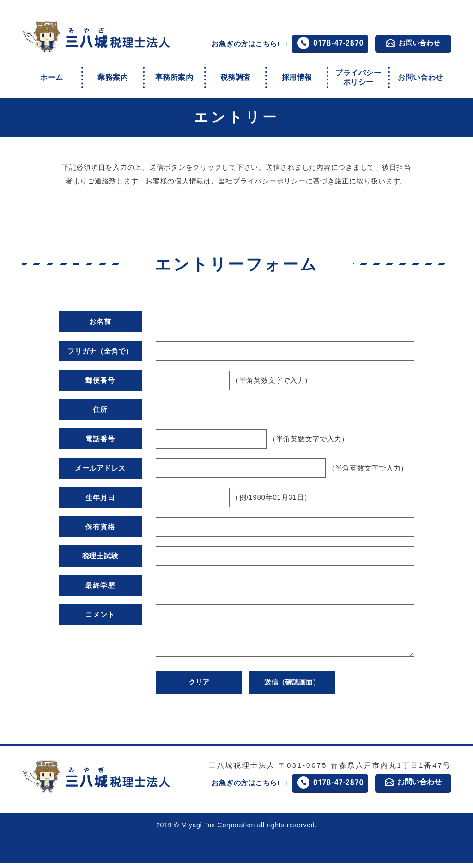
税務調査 (236, 75)
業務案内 (113, 75)
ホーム (52, 75)
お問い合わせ (413, 43)
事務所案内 (174, 75)
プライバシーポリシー (358, 75)
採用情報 (297, 75)
